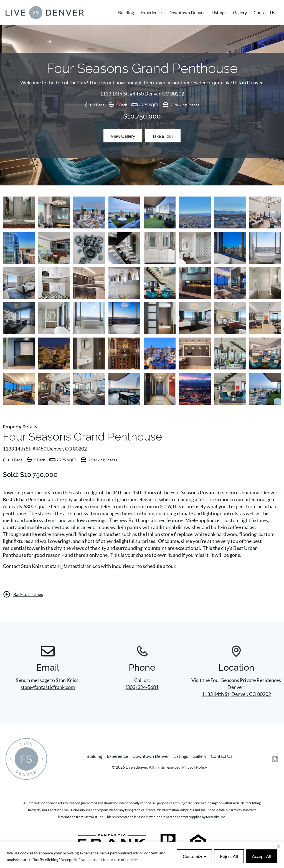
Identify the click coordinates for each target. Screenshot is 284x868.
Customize (193, 856)
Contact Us (264, 12)
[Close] (278, 846)
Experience (151, 12)
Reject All (229, 856)
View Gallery (123, 136)
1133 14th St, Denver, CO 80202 (236, 694)
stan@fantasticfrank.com (48, 687)
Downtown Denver (187, 12)
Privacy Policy (195, 767)
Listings (219, 12)
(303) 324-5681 (142, 687)
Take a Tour (163, 136)
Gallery (240, 12)
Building (126, 12)
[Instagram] (275, 759)
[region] (142, 855)
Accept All (262, 856)
